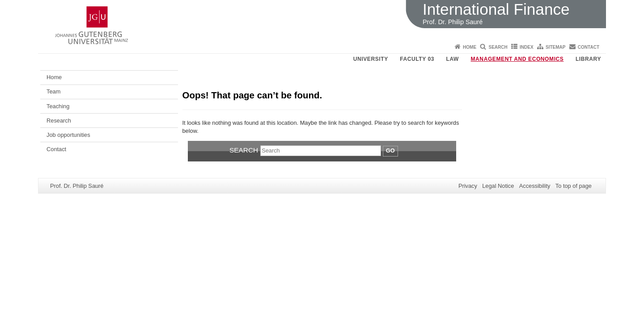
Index (527, 47)
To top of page (574, 186)
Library (588, 59)
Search (498, 47)
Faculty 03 (417, 59)
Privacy (468, 186)
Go (390, 150)
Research (59, 121)
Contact (589, 47)
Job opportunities (68, 135)
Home (470, 47)
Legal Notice (498, 186)
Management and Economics (517, 59)
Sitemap (555, 47)
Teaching (58, 106)
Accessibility (535, 186)
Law (453, 59)
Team (53, 91)
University (371, 59)
